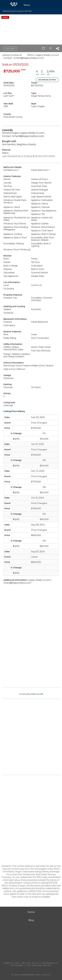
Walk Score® (37, 694)
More (27, 5)
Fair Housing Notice (39, 965)
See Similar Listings (47, 80)
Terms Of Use (11, 963)
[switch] (43, 48)
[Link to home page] (14, 4)
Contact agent (10, 48)
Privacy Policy (31, 963)
